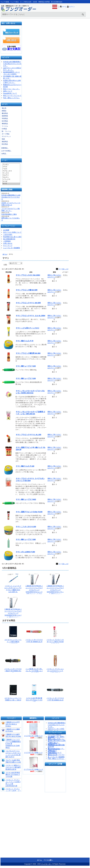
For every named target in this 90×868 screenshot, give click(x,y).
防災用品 (5, 144)
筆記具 (4, 108)
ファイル (5, 126)
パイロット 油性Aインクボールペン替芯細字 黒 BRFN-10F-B (13, 767)
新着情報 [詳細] (7, 189)
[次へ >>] (65, 269)
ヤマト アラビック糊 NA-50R (27, 290)
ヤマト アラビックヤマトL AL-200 (28, 435)
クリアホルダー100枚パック (33, 769)
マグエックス (11, 171)
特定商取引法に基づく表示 (12, 237)
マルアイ (11, 175)
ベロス (11, 169)
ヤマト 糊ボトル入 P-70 (25, 341)
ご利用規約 (7, 241)
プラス (11, 167)
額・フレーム (6, 131)
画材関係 (5, 116)
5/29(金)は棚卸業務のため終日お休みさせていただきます (11, 197)
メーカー (4, 160)
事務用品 (5, 124)
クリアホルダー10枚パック (33, 736)
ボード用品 (6, 134)
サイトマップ (8, 246)
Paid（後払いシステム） (12, 98)
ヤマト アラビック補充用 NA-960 (28, 353)
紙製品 (4, 111)
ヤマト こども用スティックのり (28, 328)
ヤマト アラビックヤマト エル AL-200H (30, 316)
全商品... (4, 154)
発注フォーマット (11, 32)
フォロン (11, 165)
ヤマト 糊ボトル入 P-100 (25, 466)
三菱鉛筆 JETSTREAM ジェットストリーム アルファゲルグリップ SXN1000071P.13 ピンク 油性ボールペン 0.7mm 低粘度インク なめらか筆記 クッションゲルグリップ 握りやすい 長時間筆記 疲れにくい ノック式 (34, 594)
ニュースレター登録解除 (12, 248)
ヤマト (11, 184)
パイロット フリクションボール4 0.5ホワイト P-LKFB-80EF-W (55, 671)
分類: (5, 265)
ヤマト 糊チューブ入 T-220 (26, 366)
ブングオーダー (46, 864)
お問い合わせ (11, 40)
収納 (3, 139)
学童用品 (5, 118)
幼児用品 (5, 121)
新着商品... (5, 148)
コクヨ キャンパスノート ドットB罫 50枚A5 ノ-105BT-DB (13, 642)
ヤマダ (11, 182)
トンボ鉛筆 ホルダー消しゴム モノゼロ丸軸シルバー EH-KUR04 (34, 671)
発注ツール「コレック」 (12, 89)
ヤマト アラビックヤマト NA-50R (28, 303)
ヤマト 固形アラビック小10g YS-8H (29, 512)
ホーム (64, 7)
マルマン (11, 177)
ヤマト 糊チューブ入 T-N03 (26, 499)
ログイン (72, 7)
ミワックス (11, 179)
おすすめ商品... (7, 151)
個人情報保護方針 (9, 239)
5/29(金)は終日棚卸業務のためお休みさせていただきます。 (12, 64)
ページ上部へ (48, 860)
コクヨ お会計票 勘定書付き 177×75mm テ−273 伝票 (34, 700)
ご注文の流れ (8, 235)
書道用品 (5, 113)
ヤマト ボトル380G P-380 (25, 552)
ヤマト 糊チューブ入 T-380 (26, 539)
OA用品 (4, 129)
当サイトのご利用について (12, 232)
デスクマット (6, 136)
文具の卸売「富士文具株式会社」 (11, 48)
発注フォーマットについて (12, 96)
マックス (11, 173)
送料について (8, 91)
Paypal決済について (10, 93)
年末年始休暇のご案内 (9, 214)
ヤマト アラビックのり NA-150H (28, 275)
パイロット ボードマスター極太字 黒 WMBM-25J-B (13, 671)
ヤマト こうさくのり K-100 (26, 527)
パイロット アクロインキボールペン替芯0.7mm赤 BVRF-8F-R (55, 642)
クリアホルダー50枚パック (33, 753)
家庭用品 (5, 142)
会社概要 (6, 230)
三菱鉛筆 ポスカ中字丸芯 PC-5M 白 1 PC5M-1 (13, 724)
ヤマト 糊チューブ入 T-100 (26, 378)
